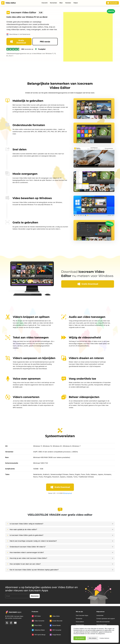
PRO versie (45, 48)
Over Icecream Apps (82, 615)
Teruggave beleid (102, 625)
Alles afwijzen (93, 638)
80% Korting (75, 3)
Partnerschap (80, 625)
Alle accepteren (80, 638)
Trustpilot (40, 56)
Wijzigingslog (67, 495)
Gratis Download (18, 48)
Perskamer (79, 619)
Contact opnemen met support (106, 619)
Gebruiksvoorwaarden (103, 622)
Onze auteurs (80, 622)
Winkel (53, 3)
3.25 (41, 13)
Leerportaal (100, 615)
